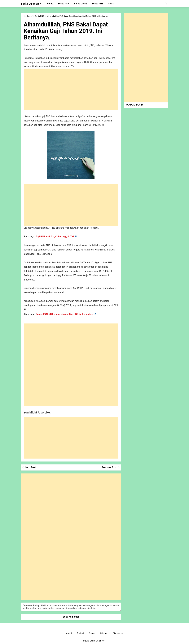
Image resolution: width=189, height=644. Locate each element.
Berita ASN (63, 4)
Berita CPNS (80, 4)
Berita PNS (98, 4)
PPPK (111, 4)
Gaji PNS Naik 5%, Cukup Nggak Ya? (55, 237)
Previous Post (109, 467)
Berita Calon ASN (31, 4)
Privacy (92, 633)
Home (50, 4)
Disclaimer (118, 633)
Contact (80, 633)
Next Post (31, 467)
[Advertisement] (71, 89)
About (69, 633)
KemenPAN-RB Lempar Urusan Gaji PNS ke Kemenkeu (65, 314)
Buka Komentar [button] (71, 617)
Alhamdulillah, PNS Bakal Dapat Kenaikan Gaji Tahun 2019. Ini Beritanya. (66, 31)
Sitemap (104, 633)
